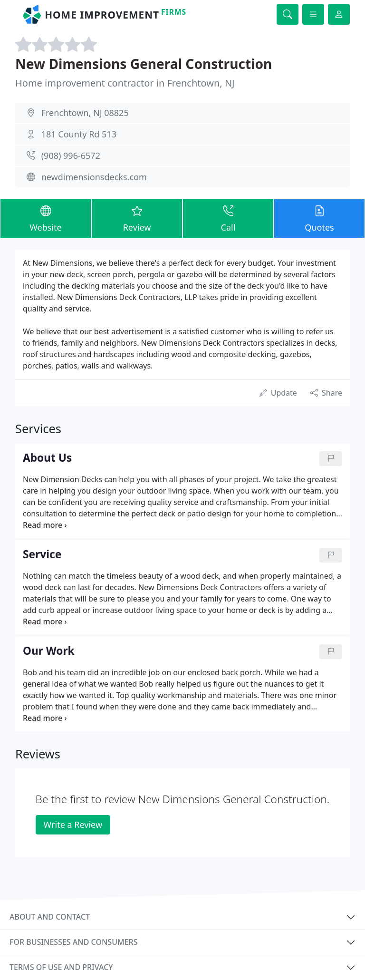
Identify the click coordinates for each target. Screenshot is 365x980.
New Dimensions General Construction (144, 64)
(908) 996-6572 (71, 155)
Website (46, 218)
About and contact (50, 917)
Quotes (319, 218)
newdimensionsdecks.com (94, 177)
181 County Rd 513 (79, 134)
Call (228, 218)
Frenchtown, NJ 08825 (85, 113)
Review (137, 218)
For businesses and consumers (73, 942)
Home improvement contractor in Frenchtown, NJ (125, 83)
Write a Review (73, 825)
